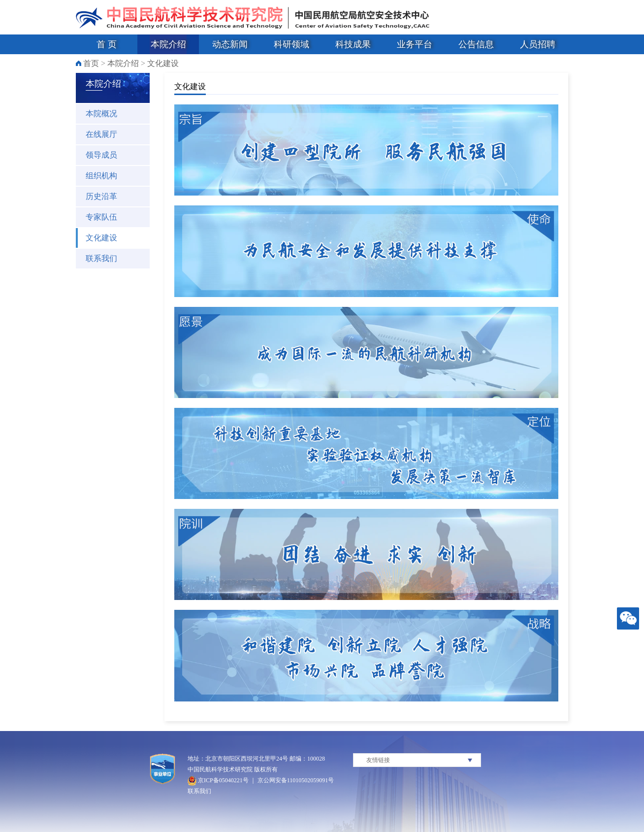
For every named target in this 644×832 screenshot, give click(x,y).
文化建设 (163, 63)
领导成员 (101, 155)
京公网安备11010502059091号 (296, 780)
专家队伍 (101, 217)
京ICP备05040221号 (218, 780)
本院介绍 (168, 44)
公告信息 (476, 44)
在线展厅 (101, 134)
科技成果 (353, 44)
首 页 (107, 44)
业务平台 (415, 44)
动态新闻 (230, 44)
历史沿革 (101, 196)
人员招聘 (538, 44)
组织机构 (101, 176)
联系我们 (101, 258)
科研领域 (291, 44)
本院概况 (101, 114)
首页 (91, 63)
